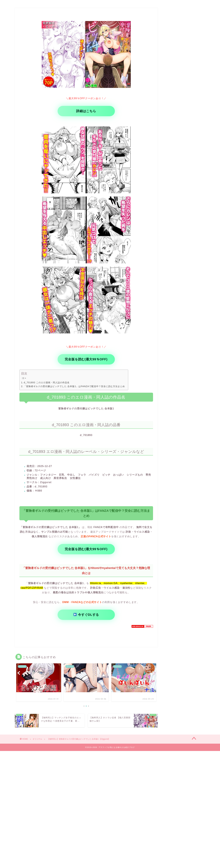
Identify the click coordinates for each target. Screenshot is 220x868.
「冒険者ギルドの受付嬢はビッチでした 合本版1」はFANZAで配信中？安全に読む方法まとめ (74, 386)
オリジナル (37, 739)
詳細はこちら (86, 111)
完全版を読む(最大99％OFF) (86, 359)
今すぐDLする (86, 615)
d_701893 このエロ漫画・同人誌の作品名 (47, 382)
